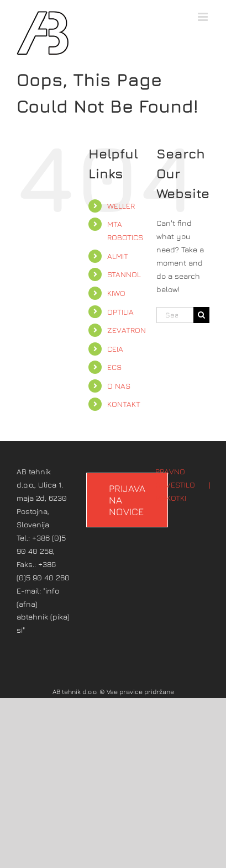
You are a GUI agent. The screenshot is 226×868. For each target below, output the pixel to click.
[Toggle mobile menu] (204, 17)
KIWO (116, 293)
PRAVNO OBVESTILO (175, 478)
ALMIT (118, 256)
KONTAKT (124, 404)
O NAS (119, 386)
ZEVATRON (127, 330)
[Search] (201, 315)
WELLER (121, 206)
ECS (114, 367)
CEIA (115, 349)
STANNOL (124, 274)
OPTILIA (120, 312)
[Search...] (175, 315)
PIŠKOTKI (171, 498)
